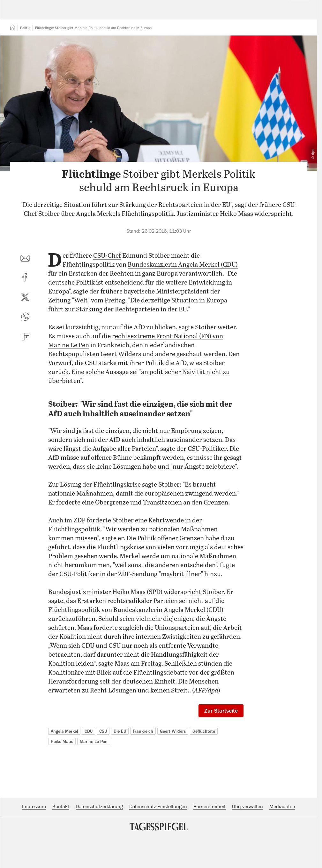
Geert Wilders (173, 770)
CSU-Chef (107, 295)
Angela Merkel (64, 770)
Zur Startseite (221, 750)
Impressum (34, 846)
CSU (103, 770)
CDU (89, 770)
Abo (297, 14)
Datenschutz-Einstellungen (158, 846)
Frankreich (143, 770)
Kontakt (61, 846)
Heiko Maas (62, 780)
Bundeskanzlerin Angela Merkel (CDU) (183, 304)
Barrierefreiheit (210, 846)
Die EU (120, 770)
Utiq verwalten (247, 846)
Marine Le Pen (94, 780)
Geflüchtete (204, 770)
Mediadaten (282, 846)
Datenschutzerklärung (99, 846)
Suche (224, 14)
